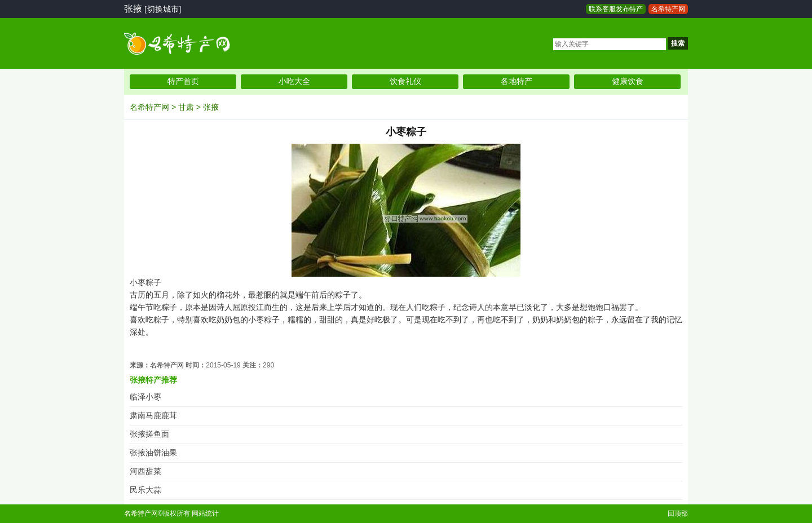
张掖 (211, 107)
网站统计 (205, 513)
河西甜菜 (145, 471)
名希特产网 (668, 9)
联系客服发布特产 (616, 9)
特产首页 (183, 81)
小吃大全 (294, 81)
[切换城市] (163, 9)
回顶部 (678, 513)
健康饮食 (628, 81)
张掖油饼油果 (153, 453)
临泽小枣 (145, 397)
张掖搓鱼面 (149, 434)
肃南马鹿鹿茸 (153, 416)
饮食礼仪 (405, 81)
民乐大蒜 (145, 490)
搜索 (678, 43)
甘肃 (186, 107)
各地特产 (517, 81)
